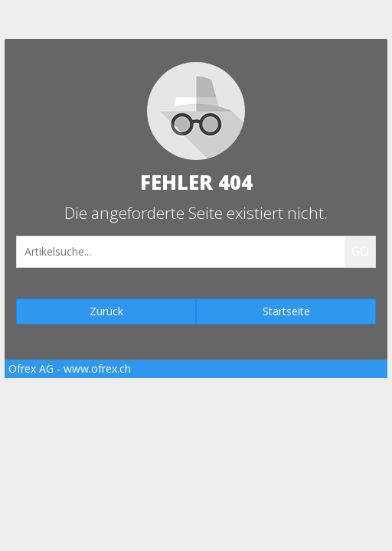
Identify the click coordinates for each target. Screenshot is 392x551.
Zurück (106, 311)
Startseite (286, 311)
